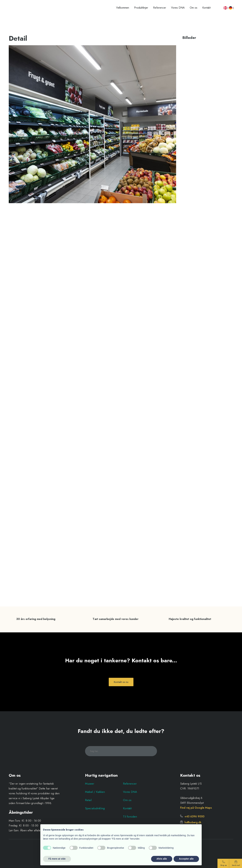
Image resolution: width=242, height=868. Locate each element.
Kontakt (206, 8)
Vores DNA (178, 8)
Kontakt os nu (121, 682)
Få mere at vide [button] (57, 859)
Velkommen (123, 8)
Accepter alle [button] (186, 859)
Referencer (160, 8)
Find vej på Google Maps (196, 808)
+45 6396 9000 (192, 816)
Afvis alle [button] (162, 859)
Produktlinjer (141, 8)
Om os (194, 8)
